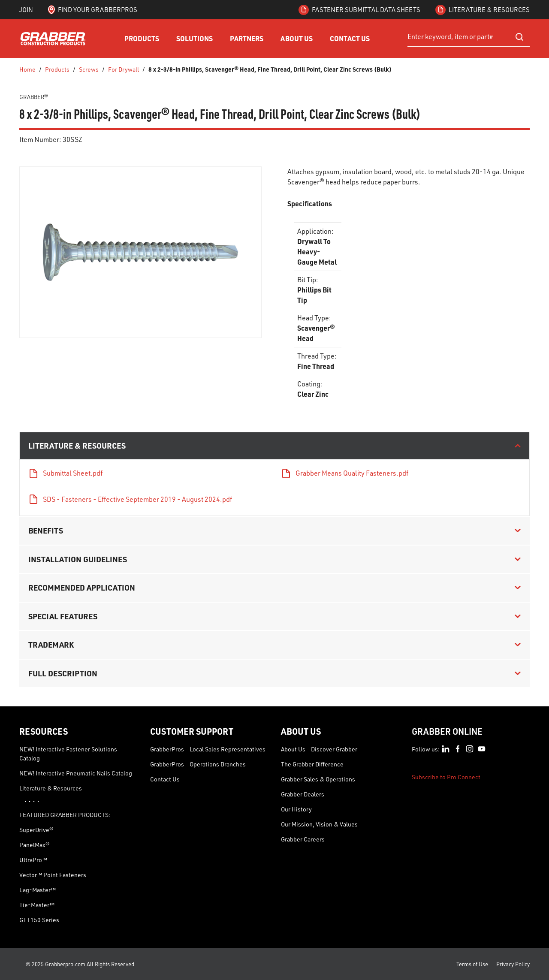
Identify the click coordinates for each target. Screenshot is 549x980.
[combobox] (469, 37)
